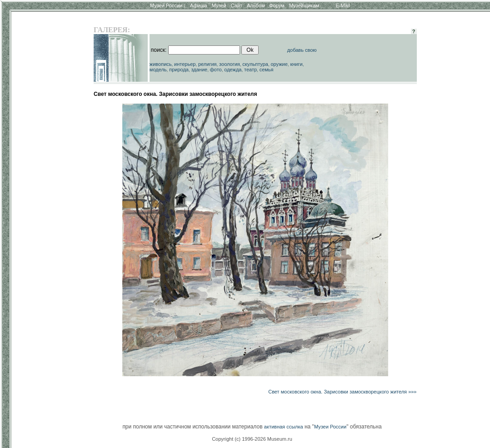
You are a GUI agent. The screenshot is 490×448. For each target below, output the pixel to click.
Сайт (237, 5)
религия (207, 64)
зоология (230, 64)
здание (199, 70)
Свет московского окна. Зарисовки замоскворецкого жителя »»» (342, 392)
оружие (279, 64)
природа (179, 70)
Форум (277, 5)
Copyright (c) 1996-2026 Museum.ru (252, 439)
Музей (219, 5)
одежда (233, 70)
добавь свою (302, 50)
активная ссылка (284, 427)
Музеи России (168, 5)
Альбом (256, 5)
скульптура (255, 64)
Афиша (199, 5)
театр (250, 70)
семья (267, 70)
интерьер (185, 64)
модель (158, 70)
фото (216, 70)
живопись (161, 64)
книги (296, 64)
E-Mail (343, 5)
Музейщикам (304, 5)
